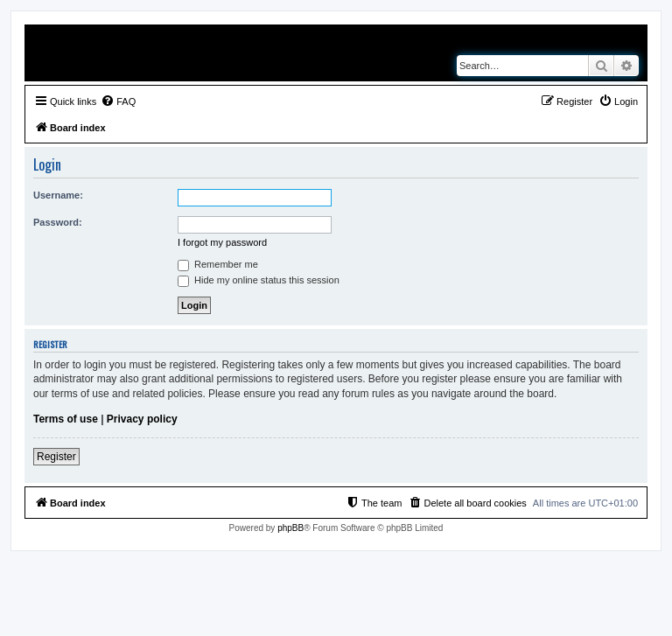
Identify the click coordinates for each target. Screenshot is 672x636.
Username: (58, 195)
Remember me (218, 264)
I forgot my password (222, 242)
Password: (58, 222)
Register (56, 457)
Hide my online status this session (259, 280)
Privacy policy (142, 419)
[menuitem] (118, 101)
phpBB (290, 528)
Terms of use (66, 419)
